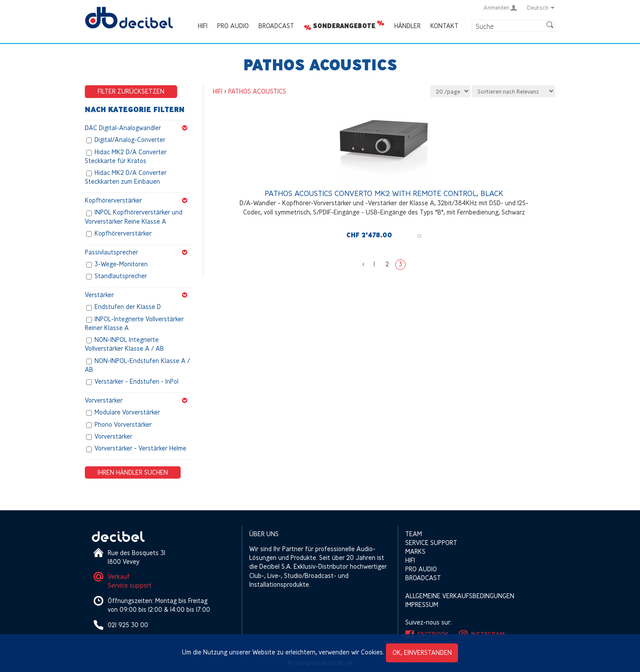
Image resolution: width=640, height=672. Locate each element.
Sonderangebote (344, 26)
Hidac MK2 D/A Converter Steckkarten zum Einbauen (126, 177)
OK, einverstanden (422, 652)
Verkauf (119, 576)
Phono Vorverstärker (123, 424)
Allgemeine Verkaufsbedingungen (460, 596)
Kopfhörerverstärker (139, 200)
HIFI (203, 26)
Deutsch (541, 7)
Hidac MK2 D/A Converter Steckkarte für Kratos (126, 156)
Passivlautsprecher (139, 252)
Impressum (422, 605)
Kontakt (444, 26)
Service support (130, 585)
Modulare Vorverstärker (127, 412)
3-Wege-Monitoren (121, 264)
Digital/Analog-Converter (130, 140)
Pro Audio (233, 26)
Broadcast (276, 26)
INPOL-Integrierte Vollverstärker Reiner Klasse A (134, 323)
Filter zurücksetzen (131, 91)
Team (414, 534)
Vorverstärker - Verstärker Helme (140, 449)
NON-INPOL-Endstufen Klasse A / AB (137, 365)
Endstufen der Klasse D (128, 307)
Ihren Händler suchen (133, 472)
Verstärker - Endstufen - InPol (136, 382)
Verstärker (139, 295)
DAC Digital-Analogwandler (139, 128)
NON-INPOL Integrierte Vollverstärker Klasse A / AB (124, 344)
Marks (415, 551)
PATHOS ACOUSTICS (257, 91)
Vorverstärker (139, 400)
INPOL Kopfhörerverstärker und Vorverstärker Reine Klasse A (134, 217)
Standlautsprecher (121, 276)
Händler (407, 26)
